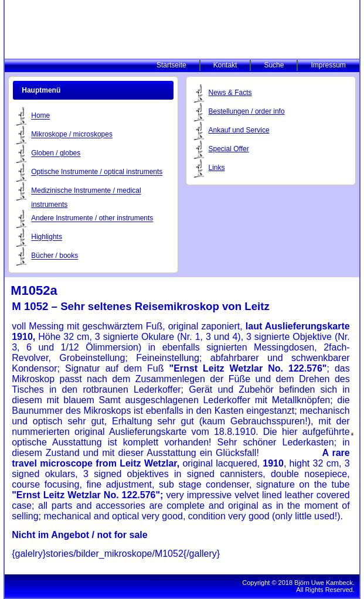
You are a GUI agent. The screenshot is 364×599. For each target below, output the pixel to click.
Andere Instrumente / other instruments (92, 219)
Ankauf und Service (239, 130)
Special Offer (229, 149)
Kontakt (225, 65)
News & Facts (230, 93)
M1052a (34, 290)
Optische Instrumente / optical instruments (97, 172)
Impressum (328, 65)
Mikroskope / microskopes (72, 135)
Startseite (171, 65)
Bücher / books (55, 256)
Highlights (47, 237)
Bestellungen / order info (247, 111)
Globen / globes (56, 154)
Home (40, 116)
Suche (274, 65)
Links (217, 168)
